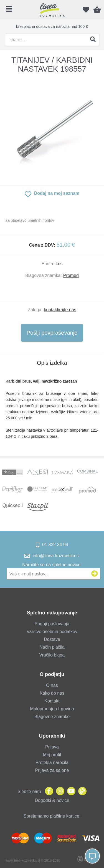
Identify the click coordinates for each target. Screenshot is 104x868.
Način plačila (52, 647)
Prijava (52, 747)
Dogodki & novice (52, 800)
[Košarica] (97, 10)
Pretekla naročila (52, 763)
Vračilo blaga (52, 655)
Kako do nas (52, 693)
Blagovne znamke (52, 717)
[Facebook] (48, 792)
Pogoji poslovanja (52, 624)
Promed (71, 275)
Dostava (52, 639)
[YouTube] (70, 792)
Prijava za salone (52, 770)
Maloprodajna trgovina (52, 709)
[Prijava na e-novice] (95, 574)
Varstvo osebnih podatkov (52, 632)
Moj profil (52, 755)
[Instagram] (59, 792)
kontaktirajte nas (60, 310)
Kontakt (52, 701)
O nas (52, 685)
